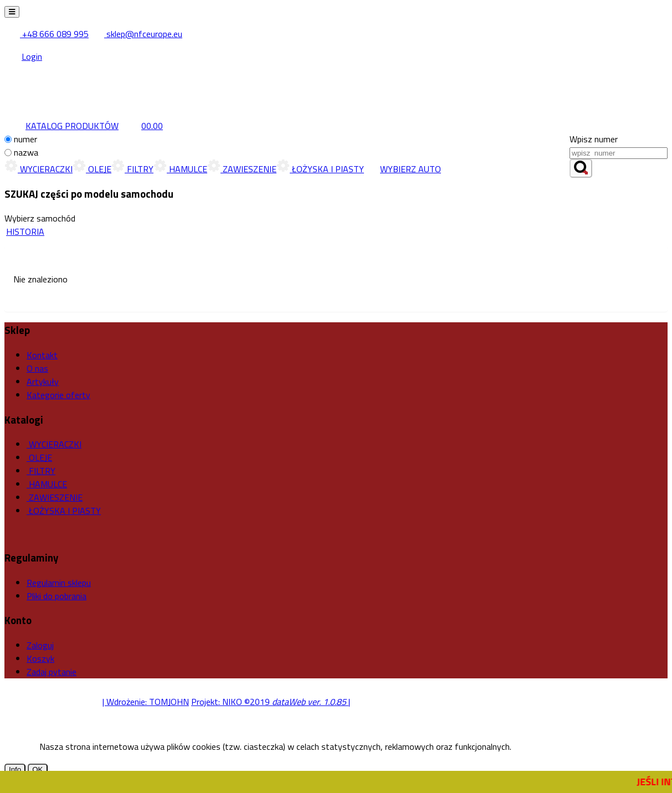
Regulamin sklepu (59, 583)
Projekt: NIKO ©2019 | (271, 702)
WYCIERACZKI (39, 169)
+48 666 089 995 (47, 34)
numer (25, 139)
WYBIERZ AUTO (402, 169)
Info (15, 769)
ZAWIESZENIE (242, 169)
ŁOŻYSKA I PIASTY (320, 169)
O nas (37, 368)
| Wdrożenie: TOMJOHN (146, 702)
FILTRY (132, 169)
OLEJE (92, 169)
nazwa (26, 152)
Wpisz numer (594, 139)
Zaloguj (40, 645)
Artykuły (43, 382)
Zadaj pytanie (52, 672)
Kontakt (42, 355)
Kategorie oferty (58, 395)
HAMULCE (180, 169)
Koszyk (40, 658)
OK (37, 769)
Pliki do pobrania (57, 596)
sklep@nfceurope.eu (137, 34)
